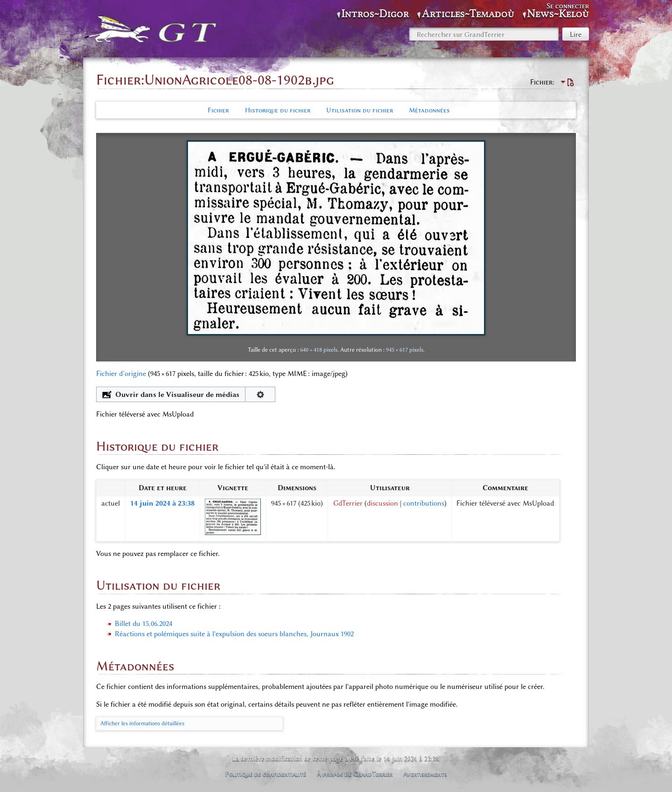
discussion (382, 503)
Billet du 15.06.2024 (143, 624)
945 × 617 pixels (405, 350)
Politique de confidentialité (266, 774)
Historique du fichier (278, 110)
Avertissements (425, 774)
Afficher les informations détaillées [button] (142, 723)
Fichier (218, 110)
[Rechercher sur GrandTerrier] (484, 34)
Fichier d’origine (121, 374)
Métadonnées (429, 110)
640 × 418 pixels (319, 350)
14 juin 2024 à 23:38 (162, 503)
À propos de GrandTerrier (355, 774)
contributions (424, 503)
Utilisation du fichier (360, 110)
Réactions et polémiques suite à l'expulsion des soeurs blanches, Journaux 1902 (234, 634)
